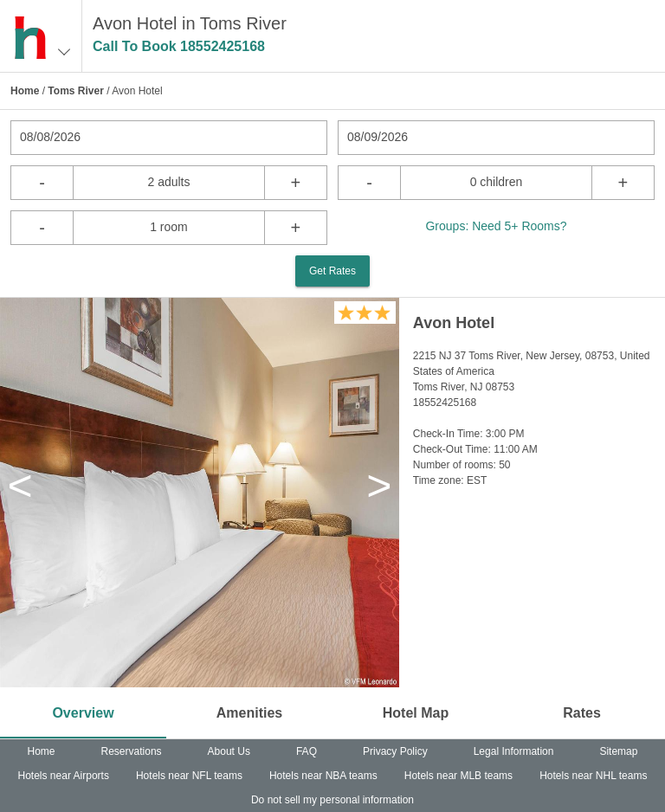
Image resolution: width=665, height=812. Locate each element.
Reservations (132, 751)
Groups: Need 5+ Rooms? (496, 226)
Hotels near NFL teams (189, 776)
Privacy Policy (395, 751)
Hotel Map (416, 713)
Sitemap (618, 751)
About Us (229, 751)
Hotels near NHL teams (593, 776)
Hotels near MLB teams (458, 776)
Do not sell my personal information (332, 800)
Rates (582, 713)
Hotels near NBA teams (323, 776)
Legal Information (514, 751)
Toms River (75, 91)
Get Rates (332, 271)
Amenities (249, 713)
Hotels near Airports (64, 776)
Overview (83, 713)
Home (25, 91)
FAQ (307, 751)
